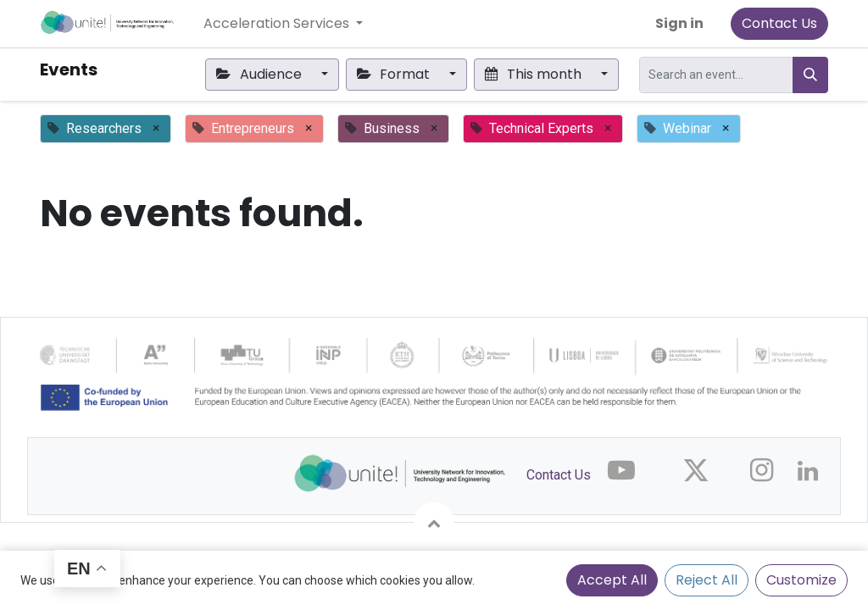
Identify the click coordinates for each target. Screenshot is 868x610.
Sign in (679, 23)
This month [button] (534, 74)
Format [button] (395, 74)
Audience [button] (260, 74)
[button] (434, 523)
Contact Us (779, 23)
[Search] (810, 75)
